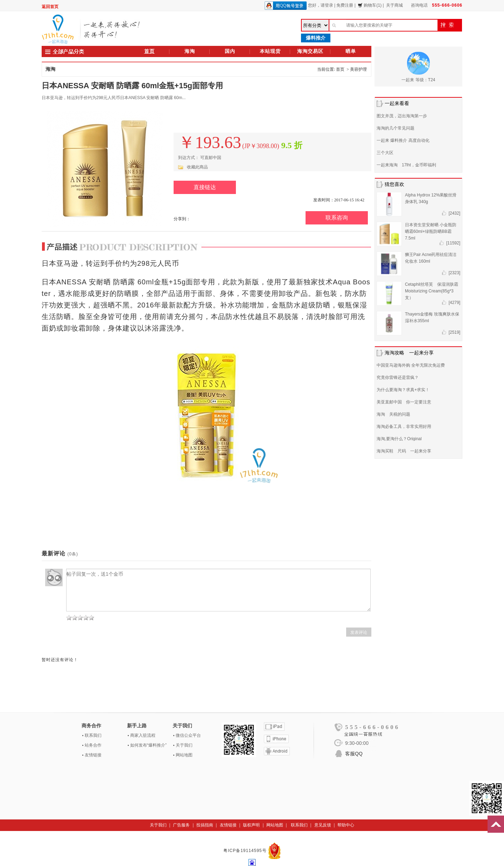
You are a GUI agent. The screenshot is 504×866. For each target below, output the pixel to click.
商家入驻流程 (143, 735)
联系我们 (93, 735)
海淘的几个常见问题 (395, 128)
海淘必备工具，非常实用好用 (404, 427)
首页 (149, 51)
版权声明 (251, 825)
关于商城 (394, 5)
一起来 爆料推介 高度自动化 (403, 140)
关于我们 (184, 745)
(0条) (73, 554)
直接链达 (205, 187)
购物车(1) (370, 5)
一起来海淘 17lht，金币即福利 (406, 165)
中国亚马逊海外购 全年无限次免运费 (411, 365)
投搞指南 (205, 825)
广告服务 (181, 825)
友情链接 (93, 755)
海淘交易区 (310, 51)
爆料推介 (316, 38)
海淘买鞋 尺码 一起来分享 (404, 451)
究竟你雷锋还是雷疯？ (398, 377)
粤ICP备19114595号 (246, 851)
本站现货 (270, 51)
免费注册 (345, 5)
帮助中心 (346, 825)
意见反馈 (323, 825)
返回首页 (50, 7)
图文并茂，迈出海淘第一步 (402, 116)
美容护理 (358, 69)
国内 (230, 51)
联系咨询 (337, 218)
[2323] (454, 273)
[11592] (453, 243)
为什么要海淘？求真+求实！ (403, 390)
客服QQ (354, 754)
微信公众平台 (188, 735)
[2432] (454, 213)
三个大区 (385, 153)
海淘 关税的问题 (393, 414)
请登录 (327, 5)
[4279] (454, 303)
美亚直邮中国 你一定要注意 (404, 402)
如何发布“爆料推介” (148, 745)
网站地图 (184, 755)
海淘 (190, 51)
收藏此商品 (197, 167)
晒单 (351, 51)
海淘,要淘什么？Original (399, 439)
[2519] (454, 332)
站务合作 (93, 745)
